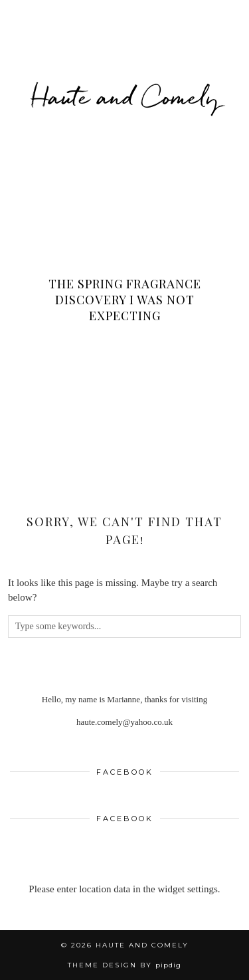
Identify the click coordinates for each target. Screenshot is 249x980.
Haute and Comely (125, 96)
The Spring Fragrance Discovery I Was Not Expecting (125, 300)
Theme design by (124, 965)
